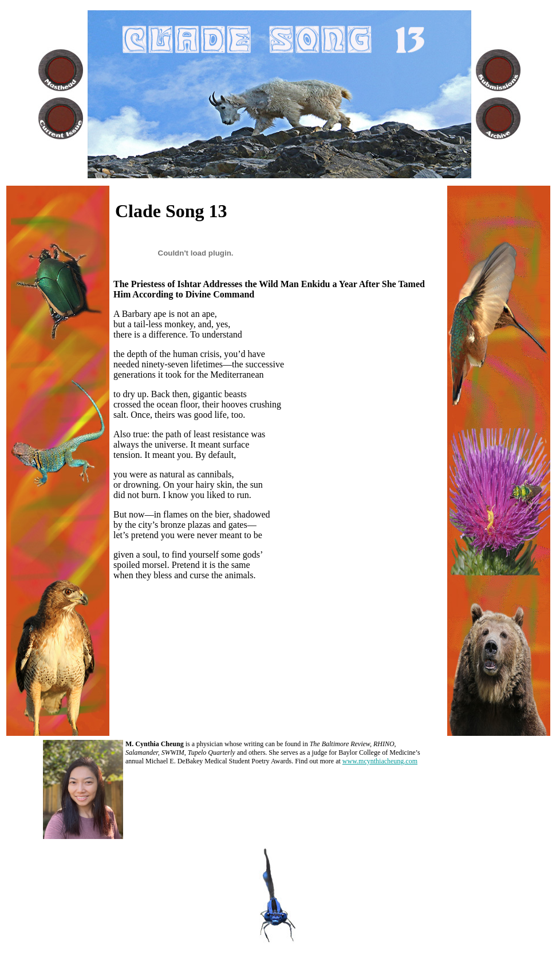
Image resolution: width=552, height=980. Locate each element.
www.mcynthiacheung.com (380, 761)
